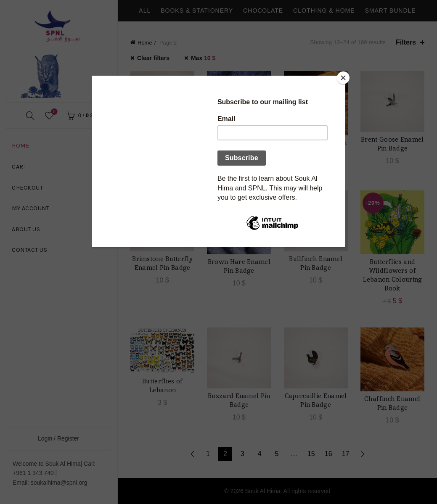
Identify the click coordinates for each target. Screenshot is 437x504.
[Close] (343, 78)
